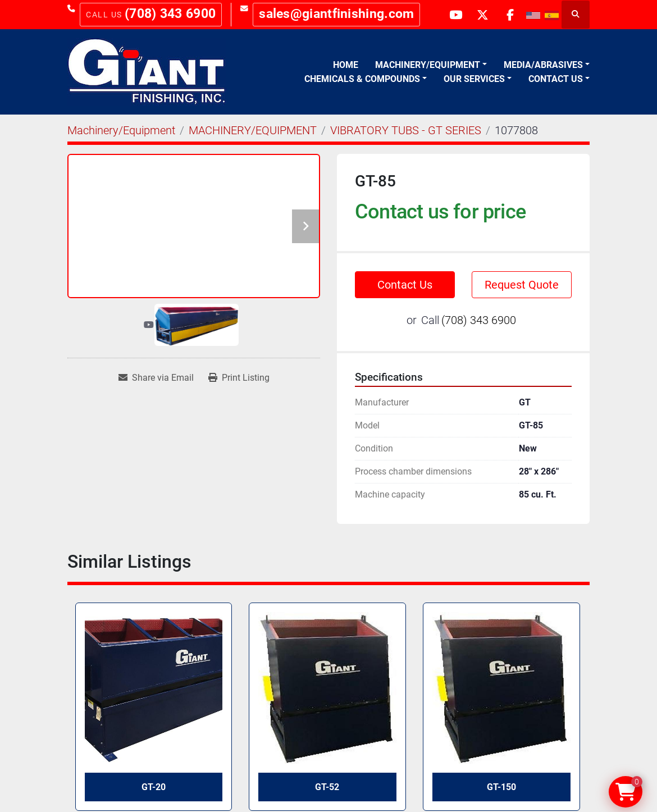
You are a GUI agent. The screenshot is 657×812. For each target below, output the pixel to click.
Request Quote (522, 285)
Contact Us (556, 79)
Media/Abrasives (543, 65)
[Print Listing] (239, 378)
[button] (431, 65)
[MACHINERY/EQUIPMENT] (253, 130)
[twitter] (481, 15)
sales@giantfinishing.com (336, 14)
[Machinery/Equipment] (121, 130)
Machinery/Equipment (428, 65)
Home (346, 65)
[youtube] (452, 15)
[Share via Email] (156, 378)
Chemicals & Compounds (362, 79)
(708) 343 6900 (170, 14)
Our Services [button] (474, 79)
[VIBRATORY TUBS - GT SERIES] (406, 130)
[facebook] (509, 15)
